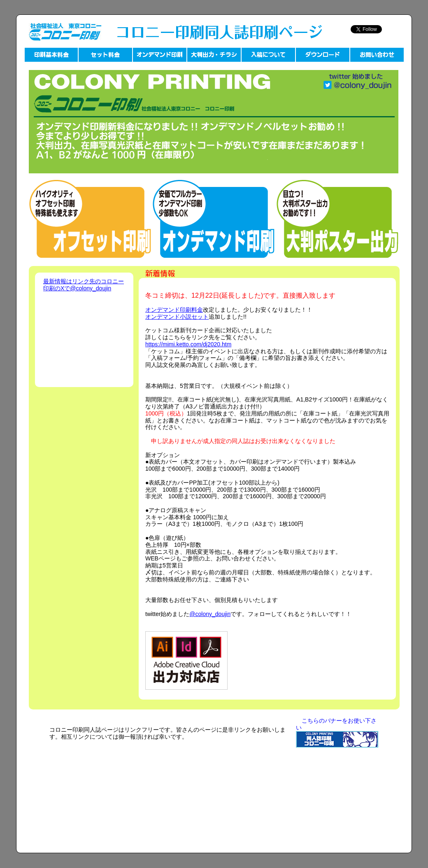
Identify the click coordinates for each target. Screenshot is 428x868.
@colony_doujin (210, 614)
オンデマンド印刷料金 (174, 310)
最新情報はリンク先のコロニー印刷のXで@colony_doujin (84, 285)
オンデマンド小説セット (177, 317)
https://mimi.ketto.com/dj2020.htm (188, 344)
